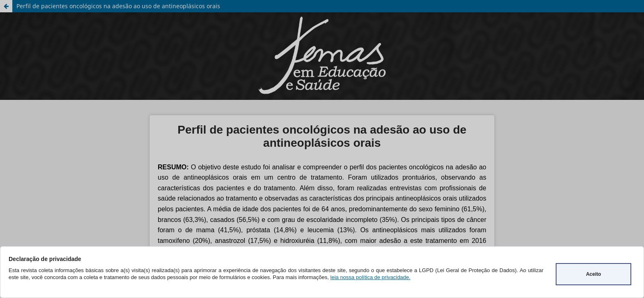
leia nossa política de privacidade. (370, 277)
